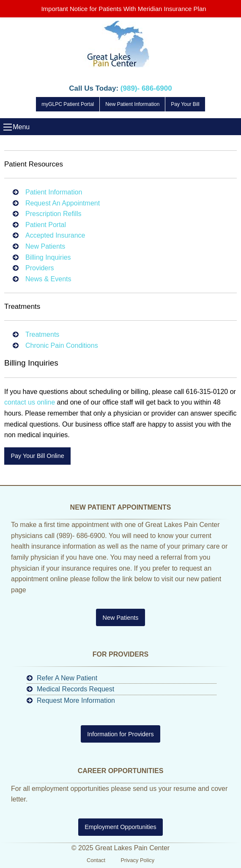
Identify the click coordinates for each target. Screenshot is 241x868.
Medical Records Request (75, 689)
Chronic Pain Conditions (62, 345)
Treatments (42, 334)
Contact (96, 860)
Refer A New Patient (67, 678)
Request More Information (76, 700)
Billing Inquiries (48, 257)
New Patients (45, 246)
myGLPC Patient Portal (68, 104)
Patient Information (54, 192)
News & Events (48, 279)
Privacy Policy (137, 860)
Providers (40, 268)
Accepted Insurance (55, 235)
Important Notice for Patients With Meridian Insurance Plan (123, 9)
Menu (8, 127)
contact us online (30, 402)
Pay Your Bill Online (37, 456)
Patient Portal (46, 225)
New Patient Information (132, 104)
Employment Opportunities (120, 827)
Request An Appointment (63, 203)
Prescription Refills (53, 214)
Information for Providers (120, 734)
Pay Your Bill (185, 104)
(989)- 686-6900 (146, 88)
